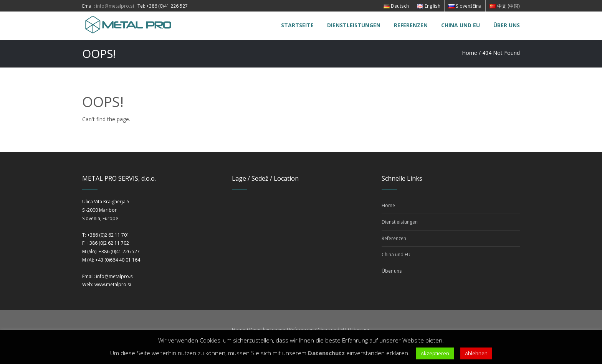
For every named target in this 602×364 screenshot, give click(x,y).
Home (470, 53)
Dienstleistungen (400, 222)
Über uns (392, 271)
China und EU (396, 254)
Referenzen (394, 238)
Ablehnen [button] (476, 353)
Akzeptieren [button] (435, 353)
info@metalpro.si (115, 6)
